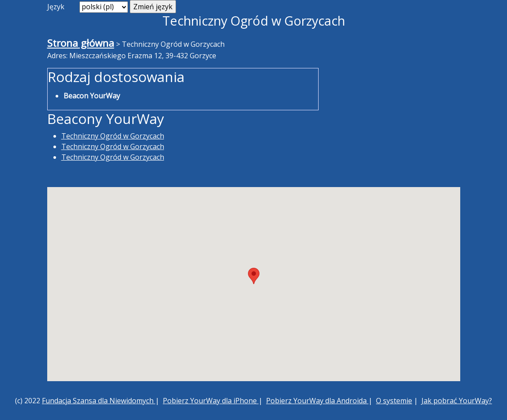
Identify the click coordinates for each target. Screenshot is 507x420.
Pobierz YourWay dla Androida (317, 401)
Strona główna (81, 43)
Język (56, 7)
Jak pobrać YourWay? (457, 401)
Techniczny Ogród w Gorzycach (113, 136)
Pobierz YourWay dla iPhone (211, 401)
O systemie (394, 401)
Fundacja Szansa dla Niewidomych (99, 401)
